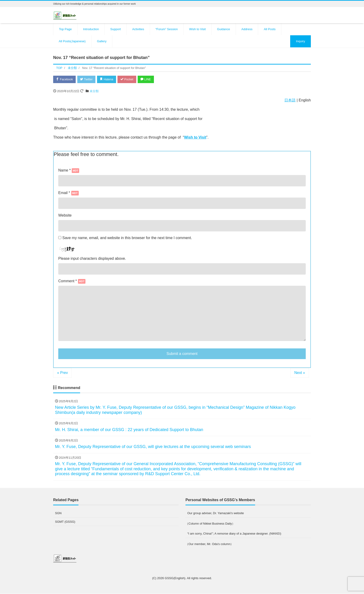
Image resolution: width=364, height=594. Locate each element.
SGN (58, 513)
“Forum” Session (167, 29)
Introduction (91, 29)
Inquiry (301, 41)
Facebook (65, 79)
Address (247, 29)
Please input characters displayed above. (92, 259)
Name (69, 171)
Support (116, 29)
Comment (68, 281)
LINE (148, 79)
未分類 (94, 91)
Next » (300, 373)
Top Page (65, 29)
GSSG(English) (175, 578)
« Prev (62, 373)
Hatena (108, 79)
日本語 (290, 100)
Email (68, 193)
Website (65, 216)
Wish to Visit (197, 29)
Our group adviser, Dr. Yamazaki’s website (216, 513)
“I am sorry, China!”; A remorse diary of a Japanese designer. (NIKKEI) (234, 534)
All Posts (270, 29)
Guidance (224, 29)
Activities (138, 29)
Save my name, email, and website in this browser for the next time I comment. (127, 238)
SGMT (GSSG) (65, 522)
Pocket (129, 79)
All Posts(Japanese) (72, 41)
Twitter (87, 79)
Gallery (102, 41)
